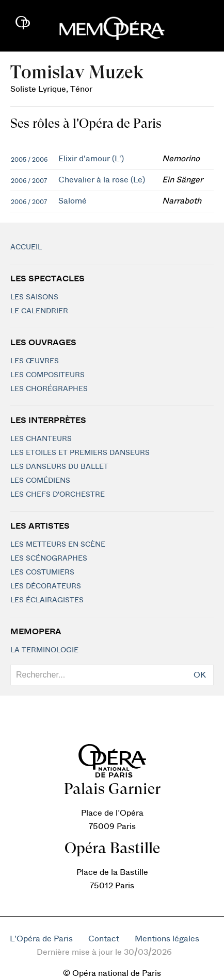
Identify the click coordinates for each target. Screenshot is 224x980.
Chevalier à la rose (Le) (102, 180)
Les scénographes (49, 559)
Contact (104, 939)
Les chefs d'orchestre (58, 495)
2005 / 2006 (29, 160)
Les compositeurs (47, 375)
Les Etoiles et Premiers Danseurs (80, 453)
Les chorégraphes (49, 389)
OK (200, 675)
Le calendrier (39, 311)
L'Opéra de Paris (41, 939)
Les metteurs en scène (58, 545)
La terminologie (44, 650)
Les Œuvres (35, 361)
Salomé (73, 201)
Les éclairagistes (47, 600)
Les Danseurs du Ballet (59, 467)
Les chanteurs (41, 439)
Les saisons (34, 297)
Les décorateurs (46, 586)
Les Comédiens (40, 481)
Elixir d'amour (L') (91, 159)
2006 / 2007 (29, 181)
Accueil (26, 247)
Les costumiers (42, 572)
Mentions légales (167, 939)
